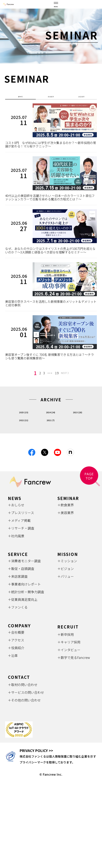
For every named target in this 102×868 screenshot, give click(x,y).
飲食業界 (51, 98)
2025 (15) (24, 436)
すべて (20, 98)
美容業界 (82, 98)
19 (56, 397)
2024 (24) (51, 436)
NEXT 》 (69, 397)
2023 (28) (78, 436)
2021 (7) (51, 444)
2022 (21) (24, 444)
